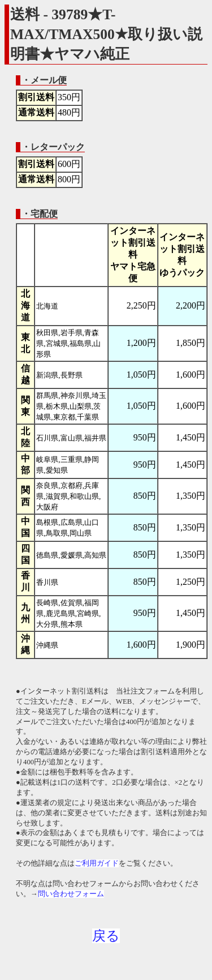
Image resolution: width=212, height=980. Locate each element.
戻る (106, 936)
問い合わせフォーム (71, 894)
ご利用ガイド (97, 863)
